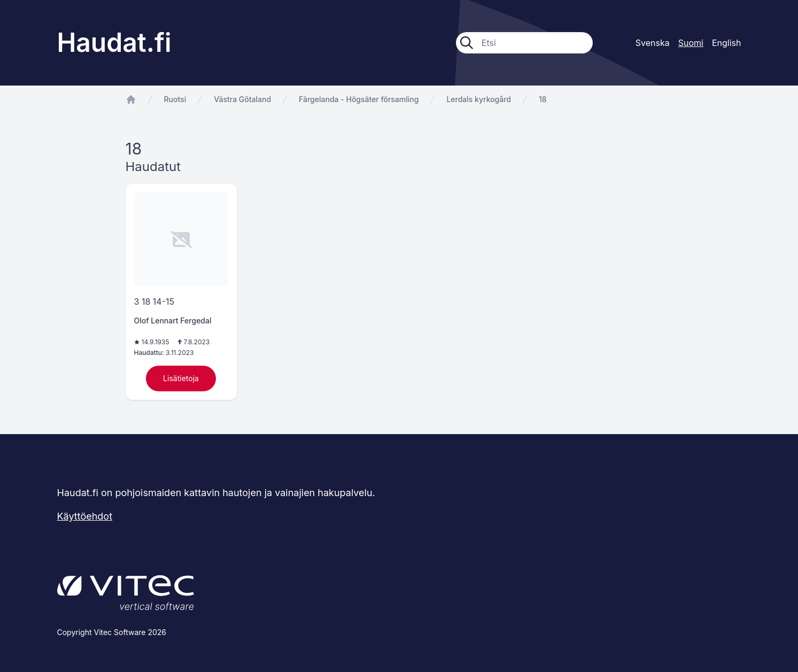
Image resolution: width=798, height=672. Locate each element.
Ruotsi (175, 99)
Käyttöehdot (85, 516)
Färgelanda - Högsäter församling (359, 99)
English (727, 43)
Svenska (653, 43)
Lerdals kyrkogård (479, 99)
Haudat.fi (114, 43)
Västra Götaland (242, 99)
